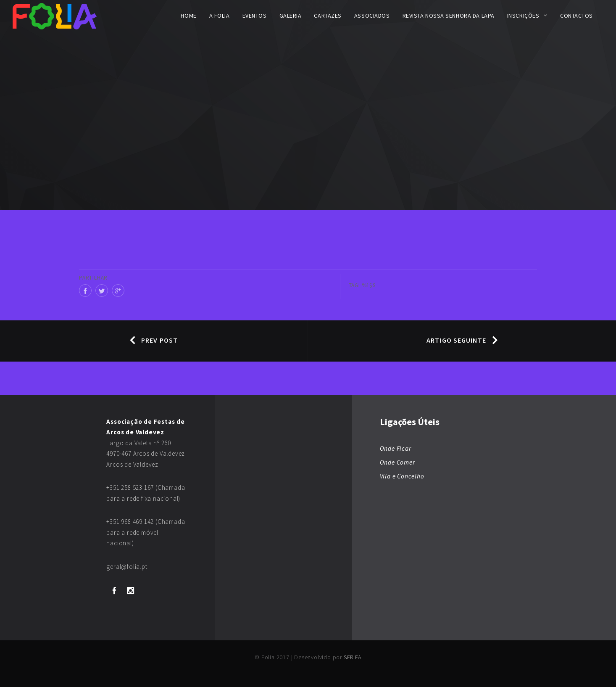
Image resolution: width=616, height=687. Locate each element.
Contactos (577, 16)
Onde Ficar (396, 448)
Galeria (291, 16)
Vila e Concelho (402, 476)
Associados (372, 16)
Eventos (255, 16)
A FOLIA (220, 16)
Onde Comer (398, 462)
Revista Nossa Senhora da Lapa (449, 16)
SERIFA (353, 657)
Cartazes (328, 16)
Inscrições (523, 16)
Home (188, 16)
